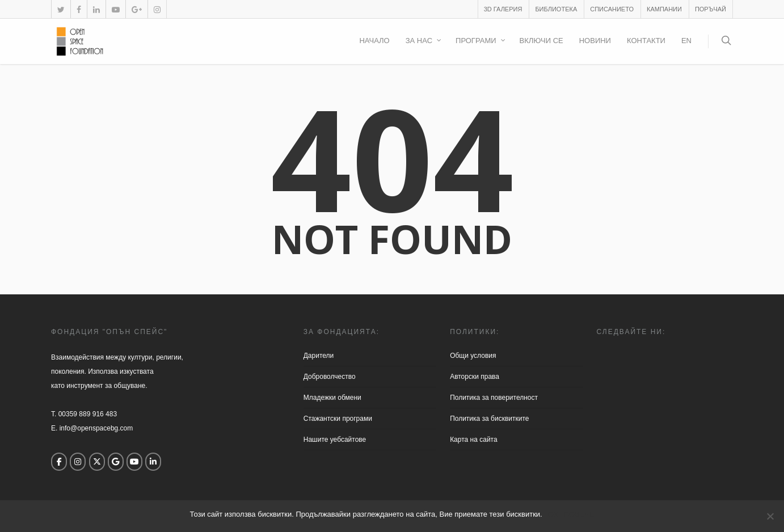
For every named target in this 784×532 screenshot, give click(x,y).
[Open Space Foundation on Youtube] (134, 462)
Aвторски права (475, 377)
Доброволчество (330, 377)
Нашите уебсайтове (335, 440)
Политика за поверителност (494, 398)
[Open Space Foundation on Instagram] (78, 462)
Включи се (541, 41)
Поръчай (711, 9)
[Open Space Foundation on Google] (116, 462)
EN (686, 41)
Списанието (612, 9)
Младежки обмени (332, 398)
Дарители (319, 356)
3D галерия (503, 9)
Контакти (646, 41)
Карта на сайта (474, 440)
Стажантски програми (338, 419)
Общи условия (473, 356)
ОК (553, 514)
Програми (481, 41)
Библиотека (556, 9)
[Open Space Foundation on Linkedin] (153, 462)
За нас (424, 41)
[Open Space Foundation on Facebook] (59, 462)
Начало (374, 41)
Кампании (664, 9)
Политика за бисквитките (489, 419)
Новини (595, 41)
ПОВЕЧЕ (579, 514)
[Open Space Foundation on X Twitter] (97, 462)
